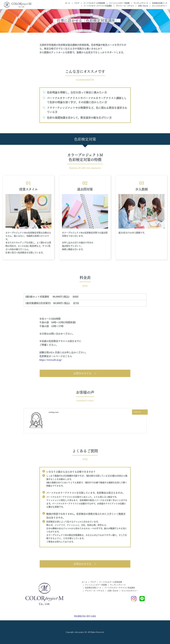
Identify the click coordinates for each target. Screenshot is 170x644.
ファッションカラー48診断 (119, 3)
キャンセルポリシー (160, 6)
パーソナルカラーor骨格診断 (94, 3)
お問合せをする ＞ (85, 373)
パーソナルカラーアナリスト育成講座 (98, 6)
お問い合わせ (143, 6)
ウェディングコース (141, 3)
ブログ (77, 3)
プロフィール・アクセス (125, 6)
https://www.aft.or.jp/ (51, 360)
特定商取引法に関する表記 (85, 616)
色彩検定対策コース (160, 3)
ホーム (68, 3)
